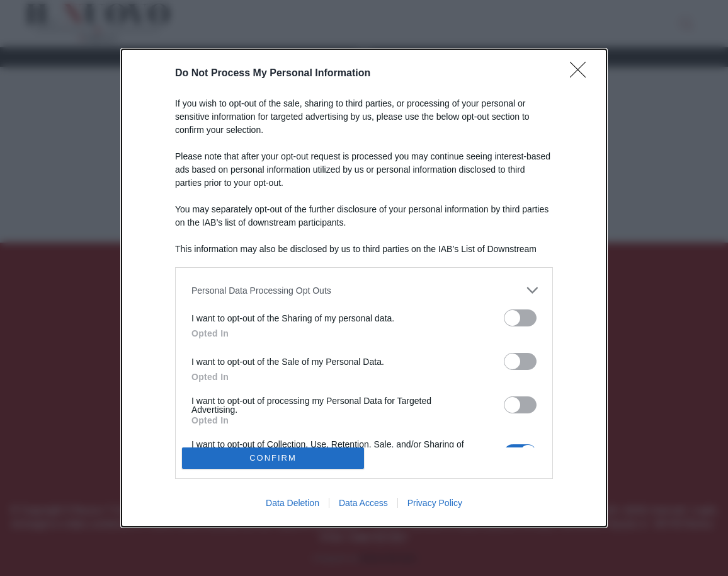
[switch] (520, 318)
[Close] (582, 74)
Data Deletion (293, 503)
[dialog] (364, 288)
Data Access (363, 503)
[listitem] (364, 290)
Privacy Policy (435, 503)
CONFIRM (273, 458)
